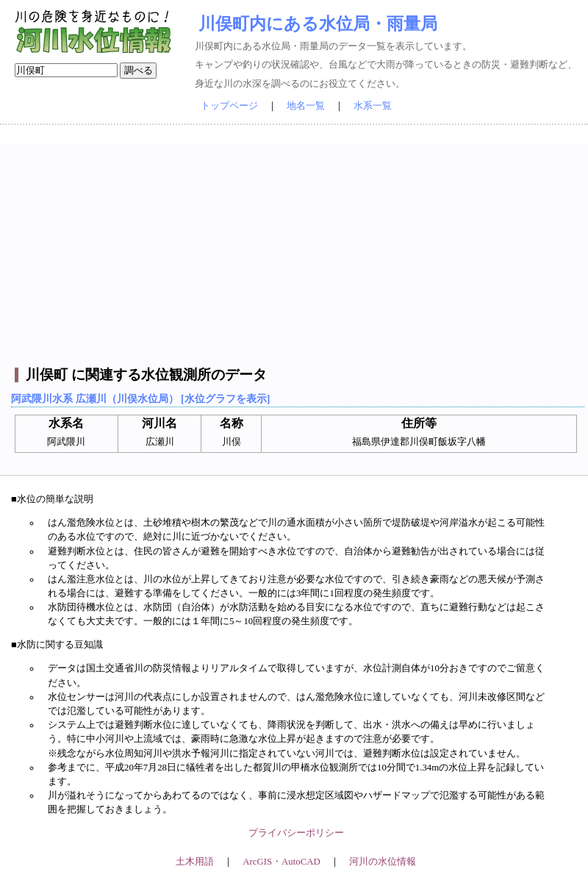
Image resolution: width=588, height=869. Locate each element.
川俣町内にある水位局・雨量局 (318, 24)
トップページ (229, 106)
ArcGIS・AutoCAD (281, 862)
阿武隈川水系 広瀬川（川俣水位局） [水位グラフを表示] (140, 398)
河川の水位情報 (383, 862)
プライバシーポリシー (296, 833)
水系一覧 (373, 106)
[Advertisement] (296, 246)
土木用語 (195, 862)
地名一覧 (306, 106)
